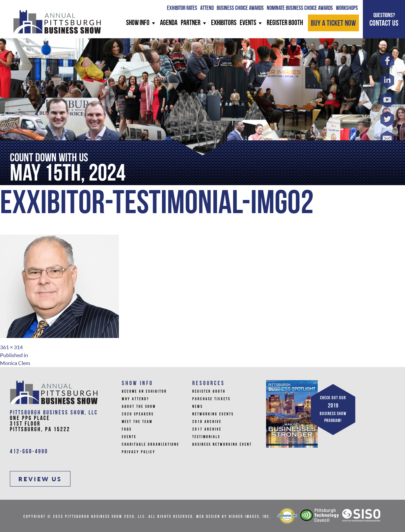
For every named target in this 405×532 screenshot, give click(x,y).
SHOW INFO (141, 23)
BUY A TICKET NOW (333, 24)
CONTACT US (384, 20)
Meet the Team (137, 422)
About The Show (139, 407)
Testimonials (206, 437)
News (198, 407)
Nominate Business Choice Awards (300, 8)
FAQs (127, 430)
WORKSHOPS (347, 8)
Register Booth (209, 392)
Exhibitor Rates (182, 8)
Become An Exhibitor (144, 392)
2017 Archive (207, 430)
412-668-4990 (29, 452)
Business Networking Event (222, 445)
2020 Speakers (138, 414)
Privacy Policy (139, 452)
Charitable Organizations (150, 445)
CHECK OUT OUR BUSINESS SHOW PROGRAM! (333, 409)
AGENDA (169, 23)
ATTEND (207, 8)
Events (252, 23)
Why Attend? (135, 399)
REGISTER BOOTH (285, 23)
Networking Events (213, 414)
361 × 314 (11, 347)
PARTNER (194, 23)
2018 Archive (207, 422)
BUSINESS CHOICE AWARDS (240, 8)
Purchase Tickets (211, 399)
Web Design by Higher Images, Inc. (234, 517)
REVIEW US (40, 479)
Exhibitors (224, 23)
